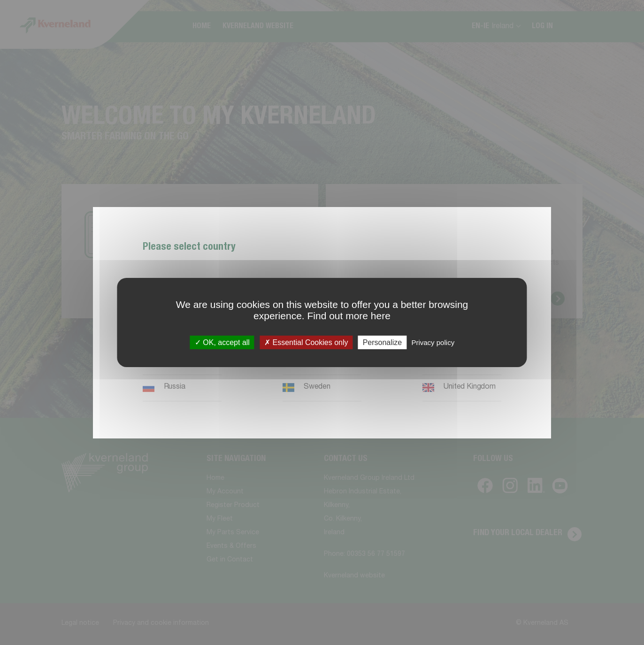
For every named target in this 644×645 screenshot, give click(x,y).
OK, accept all (222, 342)
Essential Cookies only (306, 342)
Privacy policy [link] (433, 342)
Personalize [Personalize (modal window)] (383, 342)
